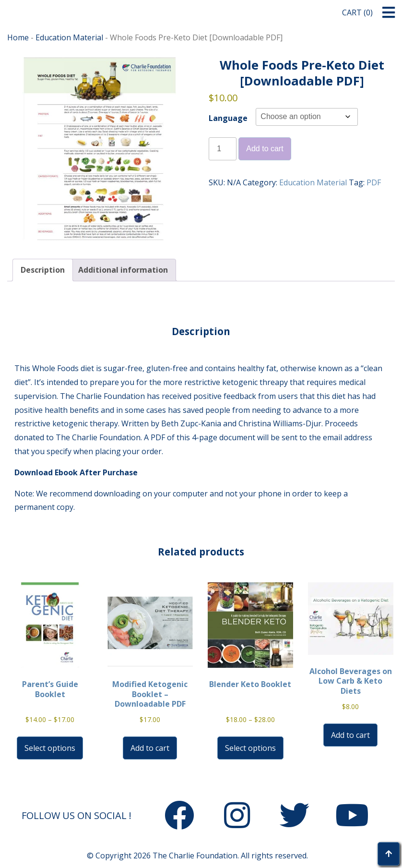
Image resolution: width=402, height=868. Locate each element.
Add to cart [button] (150, 748)
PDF (374, 182)
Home (18, 37)
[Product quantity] (223, 149)
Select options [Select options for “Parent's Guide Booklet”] (50, 748)
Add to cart (265, 149)
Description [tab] (43, 270)
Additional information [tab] (123, 270)
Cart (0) (357, 12)
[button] (389, 13)
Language (228, 118)
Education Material (69, 37)
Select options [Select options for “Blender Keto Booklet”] (250, 748)
